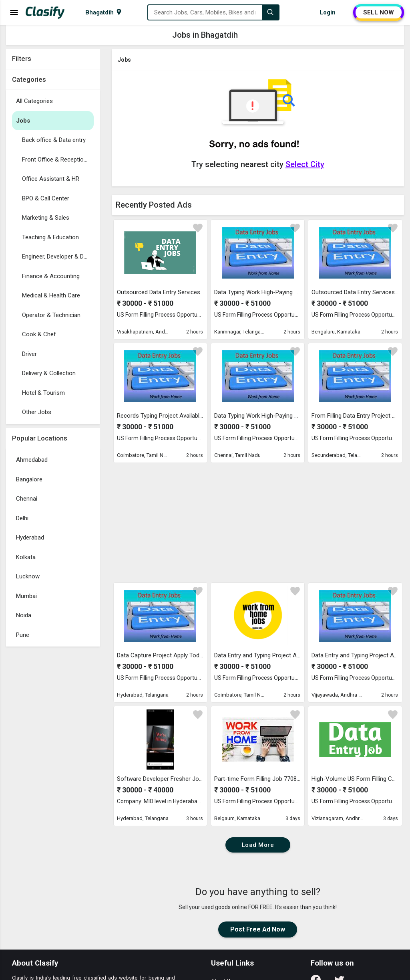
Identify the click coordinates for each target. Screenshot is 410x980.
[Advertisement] (53, 771)
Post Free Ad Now (258, 929)
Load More (258, 845)
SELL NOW (379, 12)
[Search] (270, 12)
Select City (305, 164)
